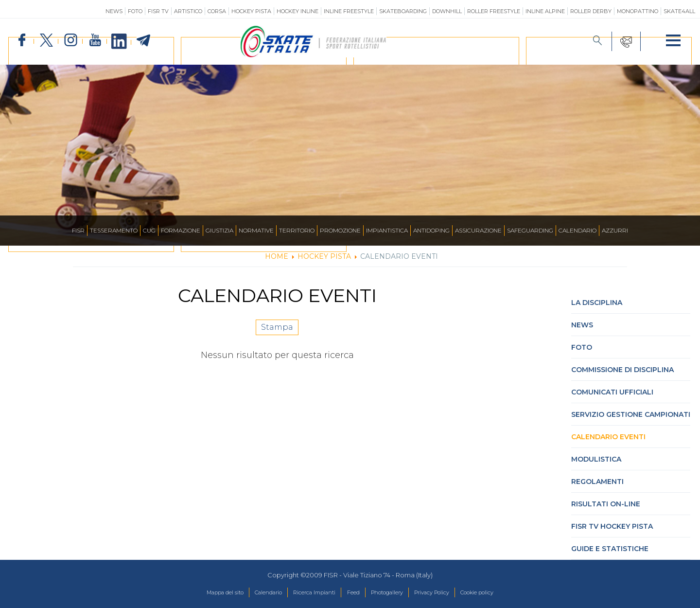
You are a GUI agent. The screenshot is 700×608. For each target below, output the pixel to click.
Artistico (188, 11)
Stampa (277, 332)
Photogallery (393, 593)
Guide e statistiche (610, 549)
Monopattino (638, 11)
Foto (135, 11)
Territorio (297, 230)
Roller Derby (591, 11)
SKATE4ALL (679, 11)
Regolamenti (597, 482)
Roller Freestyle (494, 11)
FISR (78, 230)
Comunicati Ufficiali (612, 392)
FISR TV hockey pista (612, 526)
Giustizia (219, 230)
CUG (149, 230)
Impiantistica (387, 230)
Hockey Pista (251, 11)
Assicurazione (478, 230)
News (114, 11)
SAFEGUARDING (530, 230)
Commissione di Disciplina (622, 370)
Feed (353, 593)
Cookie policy (500, 593)
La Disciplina (597, 303)
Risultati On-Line (606, 504)
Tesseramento (114, 230)
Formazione (181, 230)
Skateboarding (403, 11)
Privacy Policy (446, 593)
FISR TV (158, 11)
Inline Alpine (545, 11)
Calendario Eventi (608, 437)
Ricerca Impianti (307, 593)
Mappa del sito (201, 593)
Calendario (577, 230)
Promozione (340, 230)
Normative (256, 230)
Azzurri (615, 230)
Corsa (217, 11)
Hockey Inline (297, 11)
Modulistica (596, 459)
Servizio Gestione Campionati (631, 414)
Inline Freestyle (349, 11)
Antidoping (431, 230)
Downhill (447, 11)
